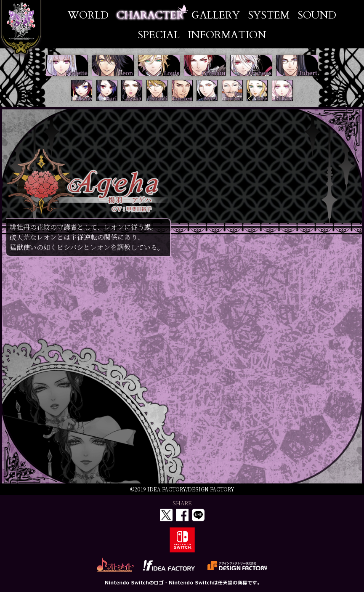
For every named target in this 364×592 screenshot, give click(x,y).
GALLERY (216, 15)
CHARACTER (150, 15)
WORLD (88, 15)
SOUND (317, 15)
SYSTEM (269, 15)
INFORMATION (227, 35)
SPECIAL (159, 35)
